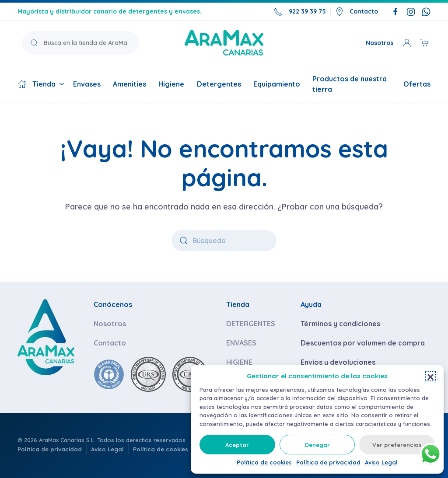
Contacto (357, 12)
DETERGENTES (251, 324)
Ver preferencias (397, 445)
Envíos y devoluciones (338, 362)
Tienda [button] (41, 84)
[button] (430, 376)
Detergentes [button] (219, 84)
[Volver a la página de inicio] (224, 43)
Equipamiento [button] (277, 84)
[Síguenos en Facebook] (395, 11)
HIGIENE (239, 362)
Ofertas (417, 84)
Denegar (317, 445)
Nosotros (380, 42)
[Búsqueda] (224, 241)
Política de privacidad (328, 462)
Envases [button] (89, 84)
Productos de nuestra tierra (350, 84)
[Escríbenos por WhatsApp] (426, 11)
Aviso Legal (381, 462)
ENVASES (241, 343)
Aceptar (237, 445)
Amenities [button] (129, 84)
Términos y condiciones (340, 324)
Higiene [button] (173, 84)
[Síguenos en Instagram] (411, 11)
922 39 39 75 (300, 12)
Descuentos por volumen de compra (363, 343)
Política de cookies (264, 462)
